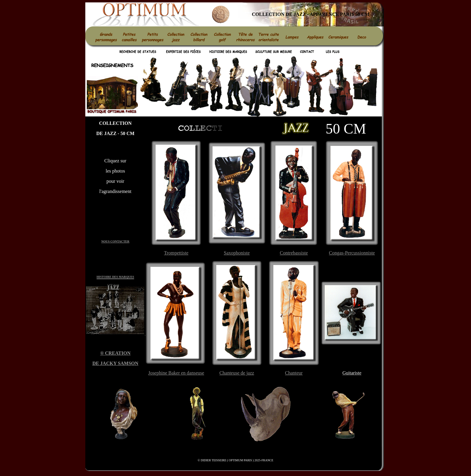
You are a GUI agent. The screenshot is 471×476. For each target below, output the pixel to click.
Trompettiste (176, 253)
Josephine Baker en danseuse (176, 373)
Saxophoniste (237, 253)
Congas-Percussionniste (352, 253)
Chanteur (294, 373)
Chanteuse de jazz (237, 373)
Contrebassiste (294, 253)
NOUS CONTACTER (115, 241)
